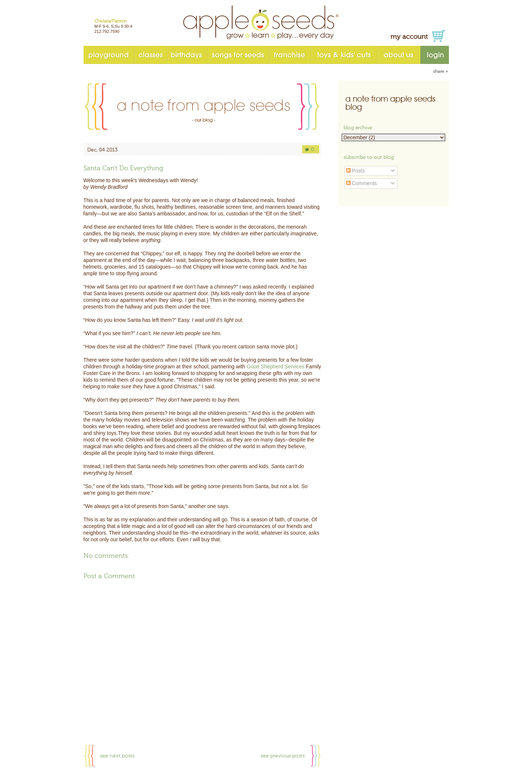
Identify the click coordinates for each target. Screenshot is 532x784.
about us (399, 55)
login (435, 55)
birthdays (187, 55)
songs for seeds (238, 55)
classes (151, 55)
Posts (356, 171)
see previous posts (283, 756)
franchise (290, 55)
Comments (362, 183)
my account (409, 37)
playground (109, 55)
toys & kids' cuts (344, 55)
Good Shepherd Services (276, 367)
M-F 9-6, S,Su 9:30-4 (114, 26)
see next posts (117, 756)
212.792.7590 (107, 31)
